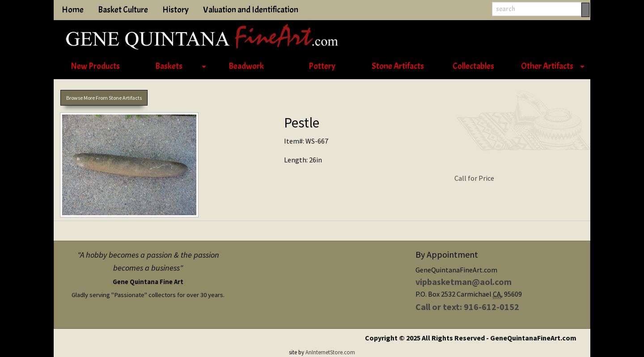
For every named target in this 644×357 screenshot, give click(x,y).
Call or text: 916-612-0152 (467, 307)
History (176, 10)
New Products (95, 66)
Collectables (473, 66)
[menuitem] (95, 67)
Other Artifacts (547, 66)
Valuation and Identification (251, 10)
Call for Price (474, 178)
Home (73, 10)
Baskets (169, 66)
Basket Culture (123, 10)
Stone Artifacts (398, 66)
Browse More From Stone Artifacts (104, 98)
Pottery (322, 66)
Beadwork (246, 66)
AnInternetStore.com (330, 352)
